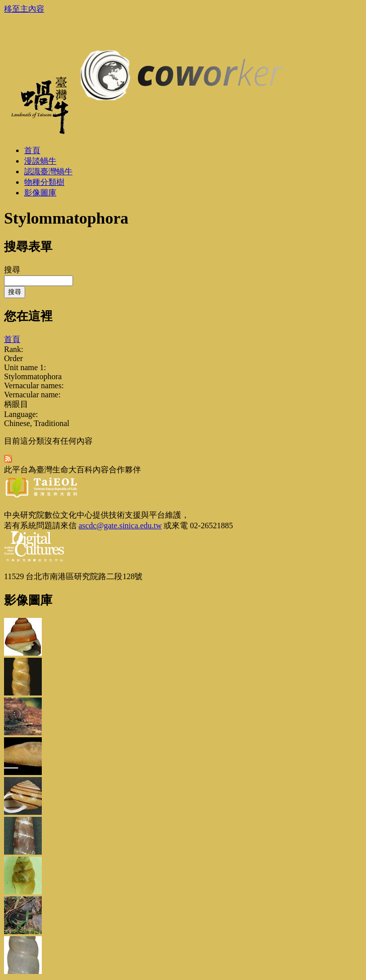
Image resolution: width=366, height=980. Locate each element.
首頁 (12, 339)
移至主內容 (24, 9)
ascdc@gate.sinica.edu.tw (120, 526)
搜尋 (12, 270)
